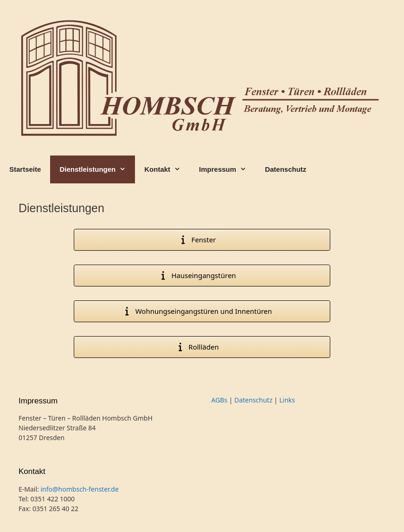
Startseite (25, 169)
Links (287, 400)
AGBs (220, 400)
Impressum (227, 169)
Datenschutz (285, 169)
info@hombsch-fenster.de (79, 489)
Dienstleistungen (97, 169)
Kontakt (167, 169)
